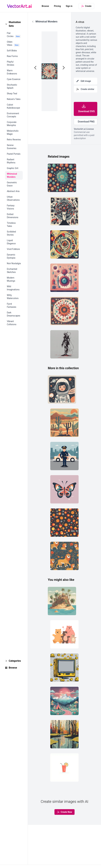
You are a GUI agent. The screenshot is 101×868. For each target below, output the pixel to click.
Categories (15, 661)
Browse (45, 6)
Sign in (69, 6)
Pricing (57, 6)
